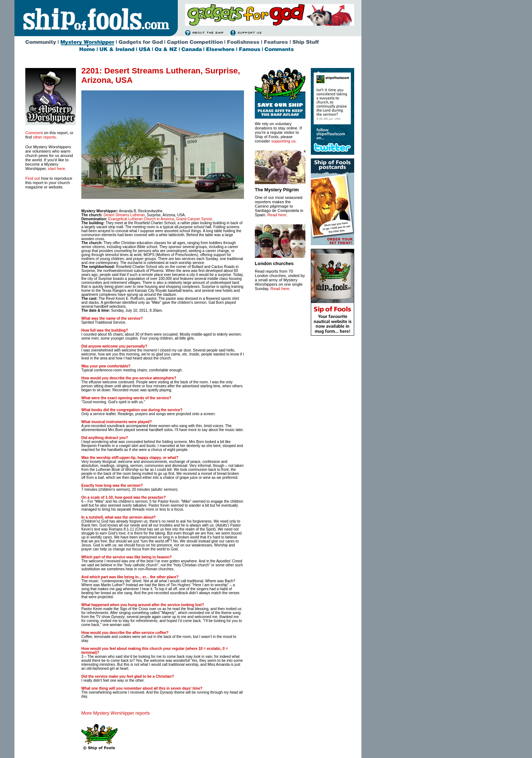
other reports (44, 137)
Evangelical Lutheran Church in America (141, 219)
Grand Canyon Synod (194, 219)
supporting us (283, 141)
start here (57, 169)
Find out (33, 178)
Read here (277, 215)
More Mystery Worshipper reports (116, 713)
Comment (34, 133)
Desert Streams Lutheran (124, 215)
